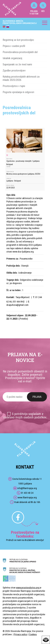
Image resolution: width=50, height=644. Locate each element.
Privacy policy (21, 634)
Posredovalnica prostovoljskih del (20, 52)
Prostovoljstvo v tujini (14, 86)
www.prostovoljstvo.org (28, 588)
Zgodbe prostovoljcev (14, 71)
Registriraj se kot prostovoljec (18, 40)
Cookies (33, 634)
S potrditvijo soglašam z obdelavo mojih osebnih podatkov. (25, 416)
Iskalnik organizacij (12, 58)
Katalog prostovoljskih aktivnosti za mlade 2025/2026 (21, 78)
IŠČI (43, 7)
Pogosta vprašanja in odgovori (18, 92)
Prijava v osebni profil (14, 46)
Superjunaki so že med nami (17, 64)
